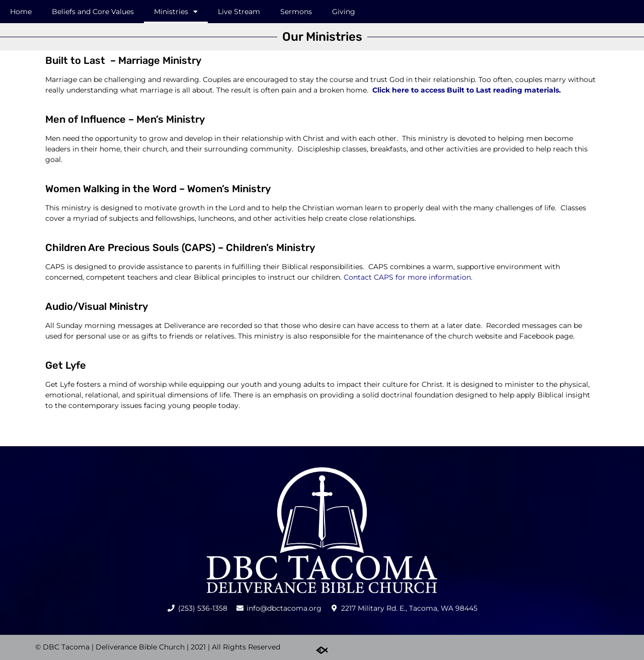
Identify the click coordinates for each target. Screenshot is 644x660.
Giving (344, 12)
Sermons (296, 12)
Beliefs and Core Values (93, 12)
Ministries (176, 12)
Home (21, 12)
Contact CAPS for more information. (408, 277)
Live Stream (239, 12)
